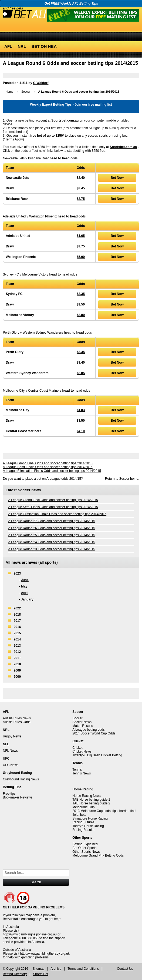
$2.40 (81, 178)
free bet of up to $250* (47, 136)
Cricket (77, 748)
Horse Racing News (87, 796)
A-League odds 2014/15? (65, 479)
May (24, 586)
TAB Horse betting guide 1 (91, 800)
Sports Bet (40, 974)
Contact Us (125, 969)
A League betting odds (88, 730)
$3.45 (81, 188)
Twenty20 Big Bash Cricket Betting (97, 755)
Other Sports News (86, 852)
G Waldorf (41, 83)
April (24, 593)
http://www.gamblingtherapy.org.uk (45, 954)
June (25, 580)
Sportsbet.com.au (65, 120)
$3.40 (81, 363)
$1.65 (81, 236)
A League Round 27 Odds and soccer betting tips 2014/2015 (52, 521)
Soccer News (82, 722)
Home (10, 92)
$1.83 (81, 410)
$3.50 (81, 304)
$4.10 (81, 431)
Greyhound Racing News (21, 779)
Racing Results (83, 830)
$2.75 (81, 199)
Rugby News (12, 736)
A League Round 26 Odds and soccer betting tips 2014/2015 (52, 528)
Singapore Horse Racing (90, 818)
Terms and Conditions (83, 969)
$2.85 (81, 373)
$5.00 (81, 257)
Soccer (26, 92)
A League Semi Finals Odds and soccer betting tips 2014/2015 (48, 467)
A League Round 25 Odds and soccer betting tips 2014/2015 (52, 535)
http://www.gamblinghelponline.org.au (30, 934)
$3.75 (81, 246)
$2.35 (81, 294)
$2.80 (81, 315)
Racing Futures (83, 822)
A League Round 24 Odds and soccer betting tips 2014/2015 (52, 542)
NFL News (11, 751)
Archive (56, 969)
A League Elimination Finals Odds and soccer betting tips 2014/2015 (52, 471)
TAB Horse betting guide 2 (91, 803)
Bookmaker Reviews (18, 797)
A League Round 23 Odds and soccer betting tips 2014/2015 (52, 549)
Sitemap (39, 969)
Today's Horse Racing (88, 826)
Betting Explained (85, 844)
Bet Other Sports (84, 848)
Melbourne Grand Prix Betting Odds (98, 855)
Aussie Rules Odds (17, 722)
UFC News (11, 765)
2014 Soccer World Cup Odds (94, 733)
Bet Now (117, 178)
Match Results (83, 726)
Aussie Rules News (17, 718)
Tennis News (82, 773)
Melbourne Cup (83, 807)
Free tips (9, 794)
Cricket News (82, 751)
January (27, 599)
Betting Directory (15, 974)
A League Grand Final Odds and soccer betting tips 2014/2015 (48, 463)
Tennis (77, 770)
